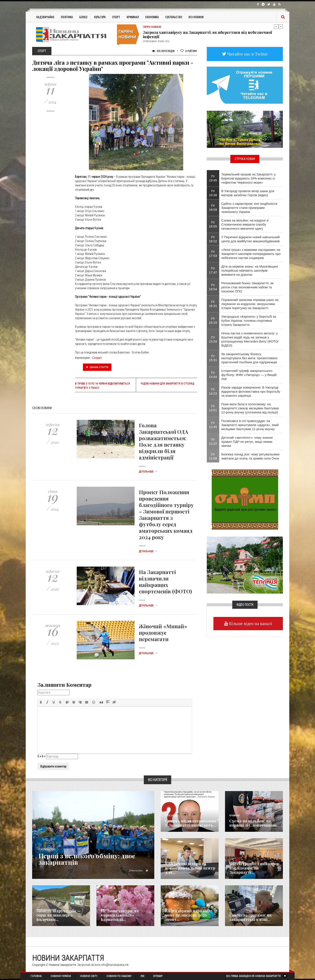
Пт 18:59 (213, 208)
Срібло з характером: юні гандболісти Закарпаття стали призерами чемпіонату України (249, 208)
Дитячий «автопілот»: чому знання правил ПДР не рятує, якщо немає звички (247, 442)
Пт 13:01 (213, 408)
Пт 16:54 (213, 287)
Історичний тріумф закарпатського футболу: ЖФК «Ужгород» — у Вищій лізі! (249, 375)
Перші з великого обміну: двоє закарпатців (87, 859)
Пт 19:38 (213, 193)
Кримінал (133, 17)
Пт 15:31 (213, 358)
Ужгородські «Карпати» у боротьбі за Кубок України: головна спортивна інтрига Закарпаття (249, 321)
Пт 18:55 (213, 224)
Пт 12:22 (213, 441)
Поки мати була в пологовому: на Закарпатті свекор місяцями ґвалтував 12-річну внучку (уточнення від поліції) (250, 408)
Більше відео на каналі (250, 623)
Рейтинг (189, 51)
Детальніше (148, 472)
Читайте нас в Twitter (247, 54)
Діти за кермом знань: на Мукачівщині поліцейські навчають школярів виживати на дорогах (250, 270)
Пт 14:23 (213, 391)
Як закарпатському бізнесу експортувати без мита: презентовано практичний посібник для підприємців (249, 358)
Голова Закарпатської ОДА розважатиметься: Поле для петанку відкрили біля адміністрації (163, 441)
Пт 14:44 (213, 375)
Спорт (116, 17)
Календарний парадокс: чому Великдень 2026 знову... (188, 915)
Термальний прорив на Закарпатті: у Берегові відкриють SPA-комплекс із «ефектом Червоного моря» (249, 178)
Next (281, 27)
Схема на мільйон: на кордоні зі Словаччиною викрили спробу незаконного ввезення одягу (245, 224)
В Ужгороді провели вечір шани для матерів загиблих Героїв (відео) (248, 193)
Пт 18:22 (213, 239)
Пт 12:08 (213, 456)
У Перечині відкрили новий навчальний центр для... (190, 868)
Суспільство (174, 17)
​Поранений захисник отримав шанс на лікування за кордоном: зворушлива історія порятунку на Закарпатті (250, 304)
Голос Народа (172, 816)
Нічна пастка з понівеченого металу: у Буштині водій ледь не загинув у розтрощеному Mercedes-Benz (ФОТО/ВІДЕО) (250, 339)
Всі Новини (196, 17)
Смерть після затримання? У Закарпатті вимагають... (192, 823)
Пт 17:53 (213, 254)
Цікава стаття (97, 367)
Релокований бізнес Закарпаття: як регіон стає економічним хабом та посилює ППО (247, 287)
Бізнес (83, 17)
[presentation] (41, 702)
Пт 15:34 (213, 339)
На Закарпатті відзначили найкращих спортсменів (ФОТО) (165, 582)
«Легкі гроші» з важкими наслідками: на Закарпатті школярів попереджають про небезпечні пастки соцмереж (251, 254)
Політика (67, 17)
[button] (41, 702)
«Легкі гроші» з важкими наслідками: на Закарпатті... (254, 868)
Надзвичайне (45, 17)
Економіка (152, 17)
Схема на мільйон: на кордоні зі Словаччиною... (254, 823)
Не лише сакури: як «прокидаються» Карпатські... (120, 915)
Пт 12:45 (213, 425)
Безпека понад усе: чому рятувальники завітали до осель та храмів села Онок (250, 456)
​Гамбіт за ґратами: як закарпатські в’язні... (250, 917)
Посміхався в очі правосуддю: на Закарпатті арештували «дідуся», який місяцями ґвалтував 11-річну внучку (250, 425)
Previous (276, 27)
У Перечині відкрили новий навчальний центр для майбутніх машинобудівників (251, 239)
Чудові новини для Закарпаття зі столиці (167, 384)
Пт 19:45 (213, 178)
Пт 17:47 (213, 270)
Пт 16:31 (213, 304)
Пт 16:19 (213, 320)
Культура (100, 17)
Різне (232, 910)
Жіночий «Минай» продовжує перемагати (163, 633)
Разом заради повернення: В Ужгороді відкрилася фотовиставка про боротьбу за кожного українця (251, 391)
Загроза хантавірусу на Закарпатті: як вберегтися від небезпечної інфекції (207, 34)
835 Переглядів (163, 51)
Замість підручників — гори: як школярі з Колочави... (58, 915)
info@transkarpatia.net (115, 965)
